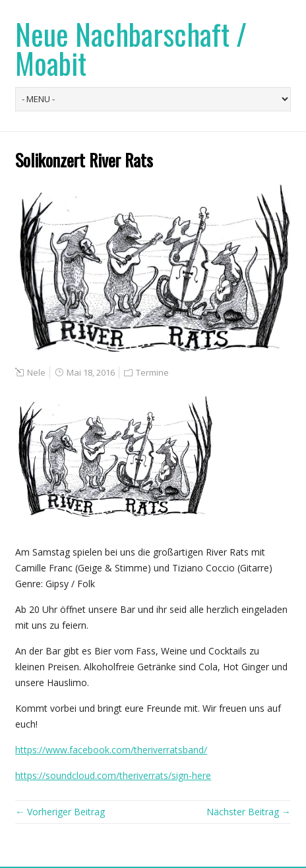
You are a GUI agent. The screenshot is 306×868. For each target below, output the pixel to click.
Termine (152, 372)
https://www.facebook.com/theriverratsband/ (111, 750)
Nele (36, 372)
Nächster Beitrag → (249, 812)
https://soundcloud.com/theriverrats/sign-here (113, 775)
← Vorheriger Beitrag (60, 812)
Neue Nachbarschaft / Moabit (131, 48)
